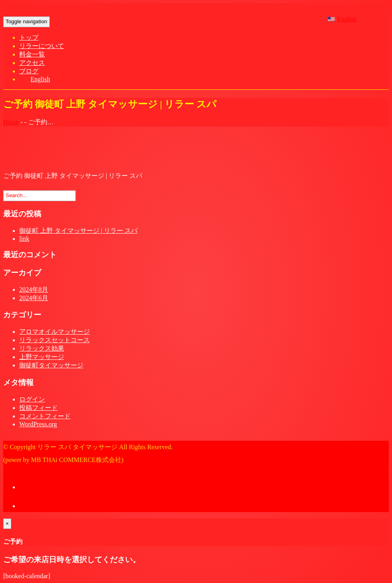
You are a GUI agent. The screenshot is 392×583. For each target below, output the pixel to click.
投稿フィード (38, 408)
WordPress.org (38, 424)
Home (11, 122)
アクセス (32, 63)
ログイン (32, 399)
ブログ (29, 71)
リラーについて (42, 46)
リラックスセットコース (55, 340)
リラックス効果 (42, 348)
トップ (29, 37)
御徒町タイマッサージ (51, 365)
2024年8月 (34, 289)
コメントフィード (45, 416)
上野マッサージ (42, 357)
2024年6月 (34, 298)
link (24, 239)
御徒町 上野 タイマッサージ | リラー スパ (78, 231)
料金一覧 (32, 54)
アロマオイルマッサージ (55, 332)
